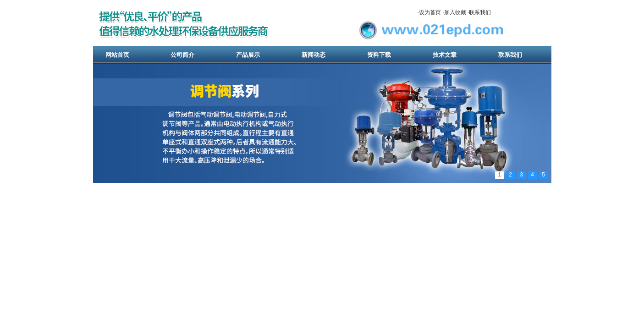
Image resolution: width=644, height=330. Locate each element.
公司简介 (182, 55)
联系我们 (480, 12)
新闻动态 (314, 55)
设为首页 (430, 12)
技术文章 (445, 55)
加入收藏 (455, 12)
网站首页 (117, 55)
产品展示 (248, 55)
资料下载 (379, 55)
